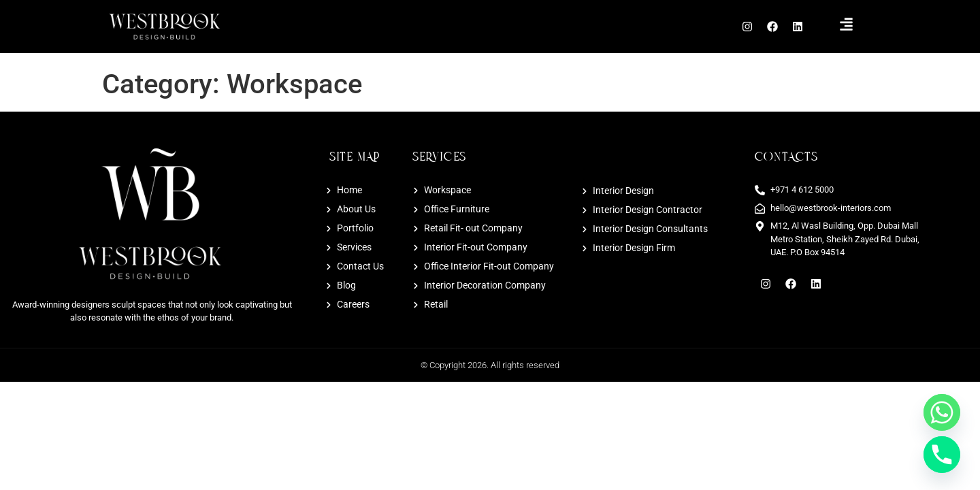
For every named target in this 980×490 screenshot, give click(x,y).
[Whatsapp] (942, 412)
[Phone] (942, 455)
